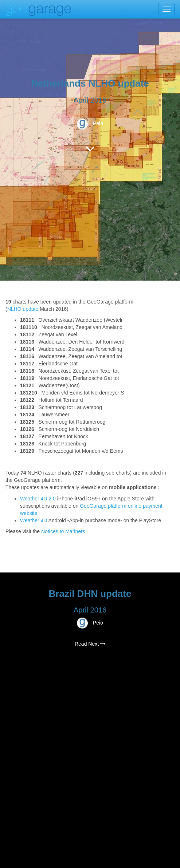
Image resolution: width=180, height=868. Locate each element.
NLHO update (23, 309)
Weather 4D (34, 520)
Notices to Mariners (63, 531)
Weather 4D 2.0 (39, 499)
